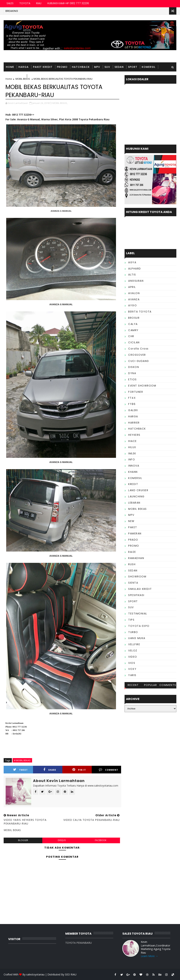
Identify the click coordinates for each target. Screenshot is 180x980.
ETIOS (132, 379)
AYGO (132, 305)
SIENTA (133, 583)
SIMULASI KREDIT (140, 589)
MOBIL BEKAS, (60, 103)
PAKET (133, 527)
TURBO (133, 632)
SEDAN (119, 67)
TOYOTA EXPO (139, 626)
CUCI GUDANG (139, 361)
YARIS (132, 675)
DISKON (134, 367)
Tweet (20, 770)
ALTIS (132, 275)
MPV (97, 67)
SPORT (133, 67)
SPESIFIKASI (136, 595)
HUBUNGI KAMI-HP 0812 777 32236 (68, 3)
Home (10, 67)
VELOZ (133, 651)
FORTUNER (136, 392)
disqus (62, 840)
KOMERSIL (149, 67)
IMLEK (132, 453)
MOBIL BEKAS (15, 76)
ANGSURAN (136, 281)
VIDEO (133, 657)
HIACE (132, 441)
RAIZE (132, 552)
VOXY (132, 669)
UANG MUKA (137, 638)
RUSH (132, 564)
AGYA (132, 262)
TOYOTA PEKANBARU (79, 943)
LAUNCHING (136, 496)
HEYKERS (134, 435)
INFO (132, 459)
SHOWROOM (137, 577)
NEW (131, 521)
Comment (109, 770)
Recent (133, 685)
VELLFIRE (134, 644)
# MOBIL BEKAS (22, 760)
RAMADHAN (136, 558)
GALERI (133, 410)
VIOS (132, 663)
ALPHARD (135, 269)
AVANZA (134, 299)
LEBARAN (134, 503)
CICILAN (134, 342)
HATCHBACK (81, 67)
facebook (101, 840)
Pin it (79, 770)
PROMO (62, 67)
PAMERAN (135, 533)
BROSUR (134, 318)
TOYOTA (25, 3)
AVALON (134, 293)
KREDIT (133, 484)
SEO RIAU (71, 974)
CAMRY (133, 330)
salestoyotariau (35, 974)
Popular (151, 685)
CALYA (133, 324)
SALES (10, 3)
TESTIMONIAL (38, 76)
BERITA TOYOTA (140, 312)
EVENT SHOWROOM (142, 386)
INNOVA (134, 466)
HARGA (24, 67)
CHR (131, 336)
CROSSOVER (137, 355)
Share (50, 770)
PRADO (133, 540)
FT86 (132, 404)
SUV (107, 67)
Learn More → (149, 956)
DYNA (132, 373)
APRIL (132, 287)
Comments (168, 685)
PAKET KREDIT (43, 67)
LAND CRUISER (138, 490)
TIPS (131, 620)
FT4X (132, 398)
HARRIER (134, 423)
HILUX (132, 447)
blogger (23, 840)
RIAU (39, 3)
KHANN (133, 472)
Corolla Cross (138, 349)
